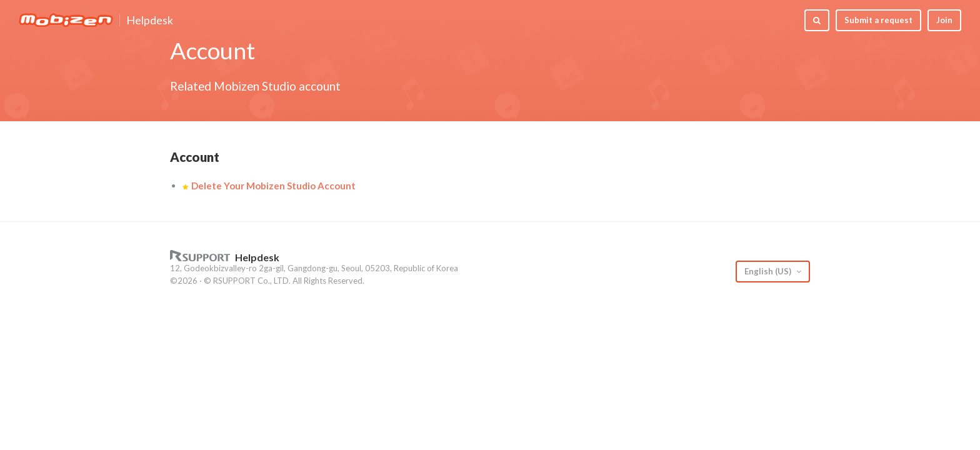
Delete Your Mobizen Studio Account (273, 186)
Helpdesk (150, 21)
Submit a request (878, 20)
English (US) (769, 271)
